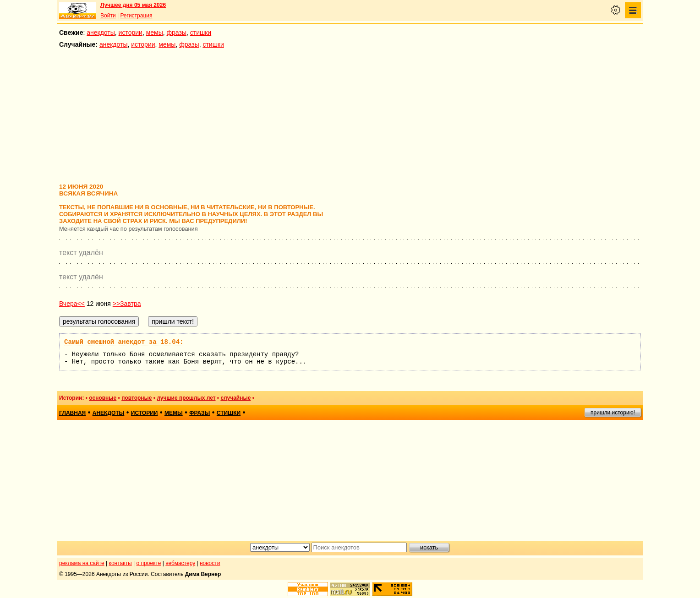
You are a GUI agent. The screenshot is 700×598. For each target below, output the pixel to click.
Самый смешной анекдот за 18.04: (124, 342)
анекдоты (101, 33)
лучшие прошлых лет (186, 398)
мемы (155, 33)
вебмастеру (180, 563)
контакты (120, 563)
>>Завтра (127, 304)
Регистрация (136, 16)
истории (131, 33)
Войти (108, 16)
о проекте (149, 563)
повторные (137, 398)
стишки (201, 33)
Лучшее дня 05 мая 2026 (133, 5)
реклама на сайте (82, 563)
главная (72, 413)
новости (210, 563)
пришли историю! (613, 413)
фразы (177, 33)
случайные (235, 398)
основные (103, 398)
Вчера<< (72, 304)
